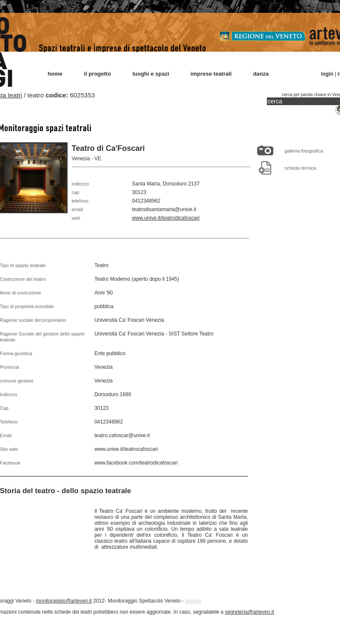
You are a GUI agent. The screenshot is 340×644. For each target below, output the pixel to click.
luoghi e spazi (151, 74)
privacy (193, 601)
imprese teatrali (211, 74)
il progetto (98, 74)
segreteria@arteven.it (250, 612)
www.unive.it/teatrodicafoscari (166, 218)
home (55, 74)
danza (261, 74)
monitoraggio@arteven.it (64, 601)
